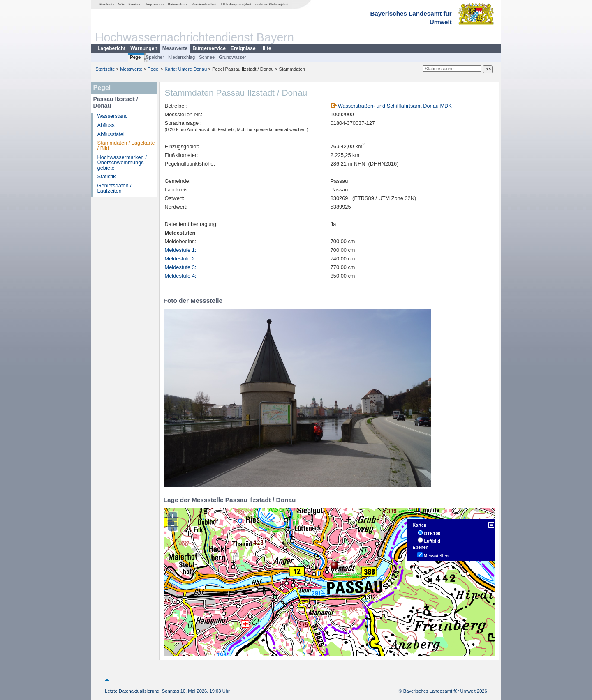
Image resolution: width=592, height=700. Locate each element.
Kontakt (135, 4)
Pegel (136, 57)
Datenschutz (177, 4)
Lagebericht (111, 48)
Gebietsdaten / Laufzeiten (114, 188)
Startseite (107, 4)
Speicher (155, 57)
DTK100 (432, 534)
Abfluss (106, 125)
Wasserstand (113, 116)
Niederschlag (182, 57)
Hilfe (266, 48)
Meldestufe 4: (181, 276)
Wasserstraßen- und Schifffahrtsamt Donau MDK (395, 106)
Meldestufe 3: (181, 267)
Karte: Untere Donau (186, 69)
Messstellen (436, 556)
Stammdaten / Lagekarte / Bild (126, 145)
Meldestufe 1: (181, 250)
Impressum (155, 4)
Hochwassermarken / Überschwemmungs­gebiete (122, 162)
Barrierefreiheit (204, 4)
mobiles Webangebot (272, 4)
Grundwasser (232, 57)
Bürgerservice (209, 48)
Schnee (207, 57)
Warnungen (144, 48)
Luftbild (432, 541)
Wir (121, 4)
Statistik (107, 176)
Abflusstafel (111, 134)
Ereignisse (243, 48)
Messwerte (175, 48)
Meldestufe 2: (181, 259)
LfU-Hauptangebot (236, 4)
